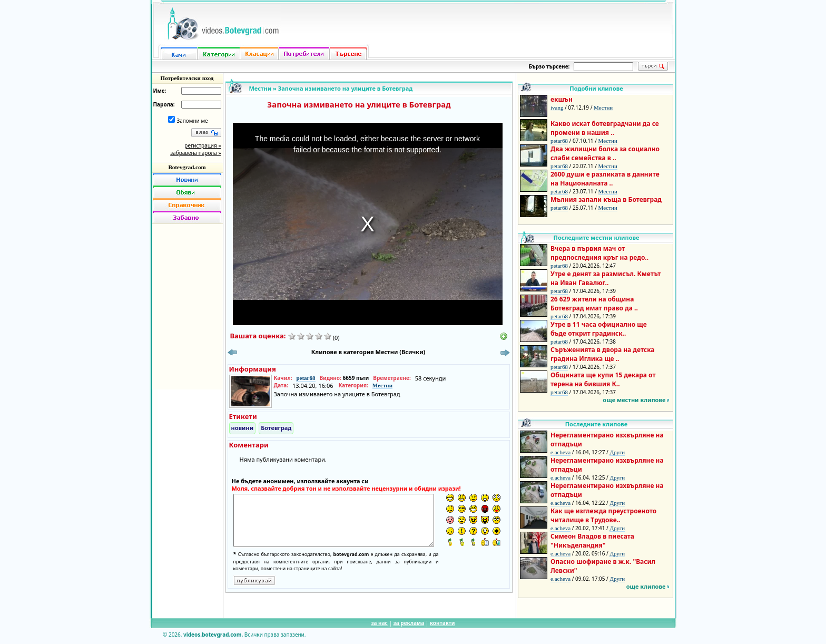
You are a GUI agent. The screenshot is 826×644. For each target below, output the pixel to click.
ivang (557, 108)
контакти (442, 623)
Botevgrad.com (187, 167)
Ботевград (276, 428)
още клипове (646, 586)
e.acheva (560, 452)
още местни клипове (634, 400)
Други (617, 452)
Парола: (164, 104)
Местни (260, 88)
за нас (379, 623)
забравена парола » (195, 153)
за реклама (409, 623)
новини (243, 428)
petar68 (306, 378)
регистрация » (203, 145)
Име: (160, 91)
